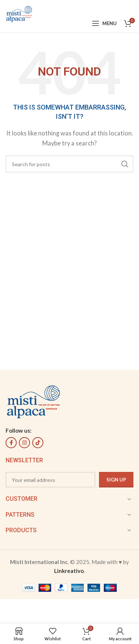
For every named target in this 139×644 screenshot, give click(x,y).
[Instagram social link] (24, 443)
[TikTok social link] (38, 443)
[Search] (69, 164)
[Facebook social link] (11, 443)
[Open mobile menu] (104, 23)
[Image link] (33, 401)
